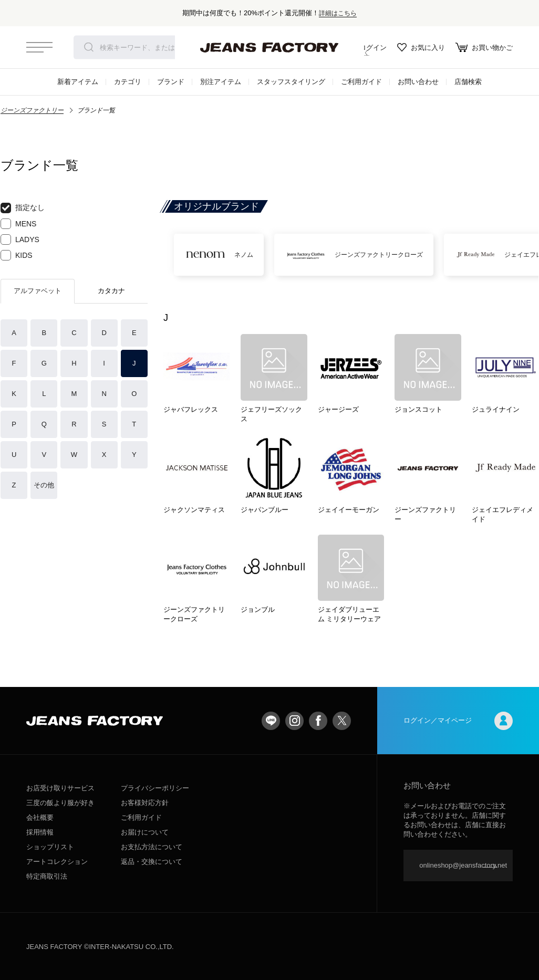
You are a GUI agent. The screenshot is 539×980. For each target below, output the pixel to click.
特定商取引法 (47, 876)
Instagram (294, 721)
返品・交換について (152, 862)
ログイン (366, 47)
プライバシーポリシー (155, 788)
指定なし (23, 208)
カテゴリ (128, 82)
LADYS (20, 239)
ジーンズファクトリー (32, 110)
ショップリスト (50, 847)
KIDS (17, 255)
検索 (89, 47)
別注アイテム (221, 82)
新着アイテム (78, 82)
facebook (318, 721)
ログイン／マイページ (458, 721)
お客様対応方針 (145, 803)
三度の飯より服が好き (60, 803)
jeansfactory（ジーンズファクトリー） (269, 47)
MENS (18, 224)
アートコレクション (57, 862)
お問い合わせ (418, 82)
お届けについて (145, 832)
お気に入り (421, 47)
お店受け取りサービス (60, 788)
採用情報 (40, 832)
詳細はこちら (338, 13)
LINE (271, 721)
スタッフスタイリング (291, 82)
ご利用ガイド (361, 82)
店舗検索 (468, 82)
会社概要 (40, 817)
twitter (342, 721)
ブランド (171, 82)
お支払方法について (152, 847)
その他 (44, 485)
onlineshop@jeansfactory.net (463, 865)
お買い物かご (484, 47)
